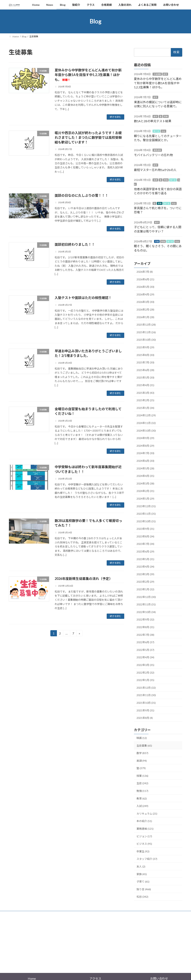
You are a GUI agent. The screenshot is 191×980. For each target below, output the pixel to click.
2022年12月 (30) (146, 597)
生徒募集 (157, 74)
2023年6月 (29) (145, 551)
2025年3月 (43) (145, 393)
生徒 (157, 241)
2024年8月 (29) (145, 445)
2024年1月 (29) (145, 499)
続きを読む (115, 117)
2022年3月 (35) (145, 665)
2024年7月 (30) (145, 453)
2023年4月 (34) (145, 567)
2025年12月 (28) (146, 325)
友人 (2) (141, 866)
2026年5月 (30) (145, 287)
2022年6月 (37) (145, 642)
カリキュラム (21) (147, 813)
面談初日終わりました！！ (75, 244)
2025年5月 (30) (145, 377)
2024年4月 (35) (145, 476)
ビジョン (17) (144, 836)
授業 (166, 116)
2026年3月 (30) (145, 302)
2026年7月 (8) (145, 272)
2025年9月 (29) (145, 347)
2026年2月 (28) (145, 309)
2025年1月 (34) (145, 408)
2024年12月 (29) (146, 415)
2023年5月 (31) (145, 559)
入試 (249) (142, 806)
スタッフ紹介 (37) (147, 859)
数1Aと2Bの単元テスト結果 (153, 121)
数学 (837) (142, 753)
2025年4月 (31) (145, 385)
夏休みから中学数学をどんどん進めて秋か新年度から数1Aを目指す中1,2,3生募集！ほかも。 (88, 75)
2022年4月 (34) (145, 657)
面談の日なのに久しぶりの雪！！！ (82, 195)
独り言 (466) (144, 889)
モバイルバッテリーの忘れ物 (153, 155)
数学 (165, 74)
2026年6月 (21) (145, 279)
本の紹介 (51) (144, 821)
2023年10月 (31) (146, 521)
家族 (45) (142, 874)
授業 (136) (142, 776)
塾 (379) (141, 768)
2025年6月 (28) (145, 370)
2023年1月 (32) (145, 589)
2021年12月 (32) (146, 687)
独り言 (156, 131)
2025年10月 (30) (146, 340)
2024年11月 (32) (146, 423)
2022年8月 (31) (145, 627)
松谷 (163, 131)
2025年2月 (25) (145, 400)
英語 (155, 180)
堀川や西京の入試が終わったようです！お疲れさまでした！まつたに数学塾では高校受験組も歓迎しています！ (88, 137)
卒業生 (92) (143, 851)
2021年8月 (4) (145, 718)
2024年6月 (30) (145, 461)
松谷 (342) (142, 897)
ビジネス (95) (144, 844)
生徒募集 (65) (144, 745)
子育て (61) (143, 882)
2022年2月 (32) (145, 672)
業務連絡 (157, 150)
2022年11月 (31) (146, 604)
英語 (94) (142, 760)
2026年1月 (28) (145, 317)
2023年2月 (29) (145, 582)
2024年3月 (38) (145, 483)
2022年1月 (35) (145, 680)
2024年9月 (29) (145, 438)
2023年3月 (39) (145, 574)
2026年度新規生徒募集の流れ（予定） (84, 579)
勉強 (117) (142, 791)
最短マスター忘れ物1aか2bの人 (155, 170)
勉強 (166, 180)
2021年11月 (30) (146, 695)
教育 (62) (142, 798)
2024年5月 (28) (145, 468)
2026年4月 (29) (145, 294)
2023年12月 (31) (146, 506)
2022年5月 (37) (145, 650)
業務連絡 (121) (145, 829)
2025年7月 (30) (145, 362)
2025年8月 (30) (145, 355)
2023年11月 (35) (146, 514)
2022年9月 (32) (145, 619)
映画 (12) (142, 738)
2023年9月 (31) (145, 529)
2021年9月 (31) (145, 710)
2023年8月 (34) (145, 536)
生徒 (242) (142, 783)
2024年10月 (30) (146, 430)
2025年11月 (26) (146, 332)
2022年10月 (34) (146, 612)
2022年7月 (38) (145, 635)
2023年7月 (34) (145, 544)
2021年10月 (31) (146, 703)
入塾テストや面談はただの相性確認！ (83, 298)
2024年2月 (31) (145, 491)
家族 (160, 203)
